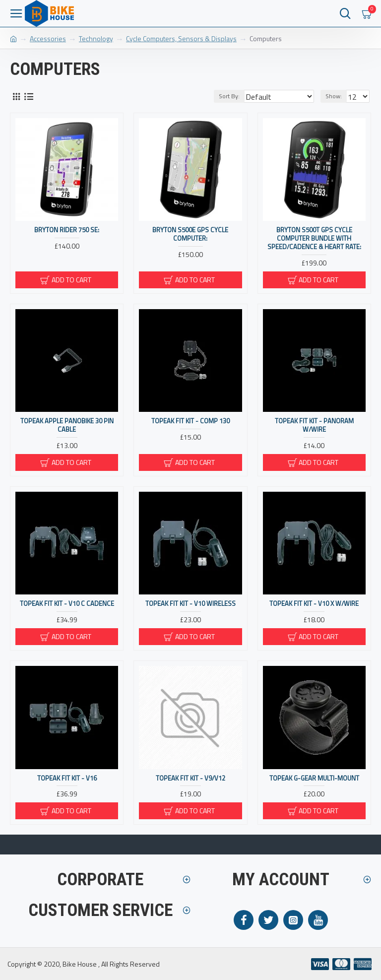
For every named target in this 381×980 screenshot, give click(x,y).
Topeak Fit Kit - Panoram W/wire (314, 425)
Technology (96, 38)
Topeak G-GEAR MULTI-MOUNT (314, 778)
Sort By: (229, 96)
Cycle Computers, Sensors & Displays (181, 38)
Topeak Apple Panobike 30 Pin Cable (67, 425)
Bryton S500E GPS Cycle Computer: (190, 234)
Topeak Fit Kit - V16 (67, 778)
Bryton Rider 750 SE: (67, 230)
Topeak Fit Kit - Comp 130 (190, 421)
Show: (334, 96)
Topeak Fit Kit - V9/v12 (190, 778)
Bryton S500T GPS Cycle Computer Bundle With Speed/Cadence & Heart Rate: (314, 238)
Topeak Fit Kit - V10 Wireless (190, 604)
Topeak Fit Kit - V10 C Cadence (67, 604)
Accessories (48, 38)
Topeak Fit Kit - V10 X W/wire (314, 604)
